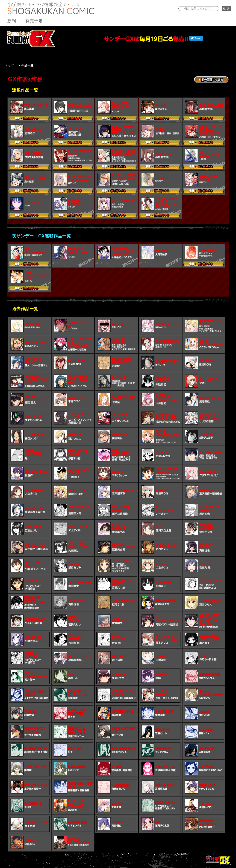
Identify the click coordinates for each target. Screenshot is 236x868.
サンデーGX (31, 39)
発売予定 (34, 21)
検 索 (226, 9)
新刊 (12, 21)
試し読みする (29, 119)
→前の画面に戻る (211, 80)
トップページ (218, 860)
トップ (10, 65)
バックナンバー (215, 29)
